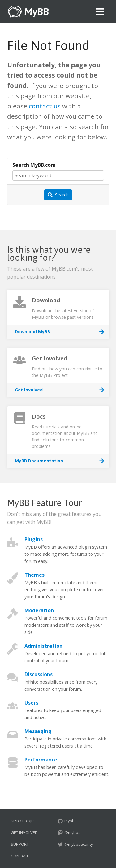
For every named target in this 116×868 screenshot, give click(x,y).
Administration (43, 646)
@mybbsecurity (75, 844)
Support (20, 844)
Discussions (39, 674)
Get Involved (24, 832)
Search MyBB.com (34, 165)
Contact (20, 856)
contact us (45, 106)
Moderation (39, 610)
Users (31, 703)
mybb (66, 821)
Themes (34, 575)
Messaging (38, 731)
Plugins (34, 539)
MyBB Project (24, 821)
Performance (41, 760)
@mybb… (70, 832)
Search (58, 195)
